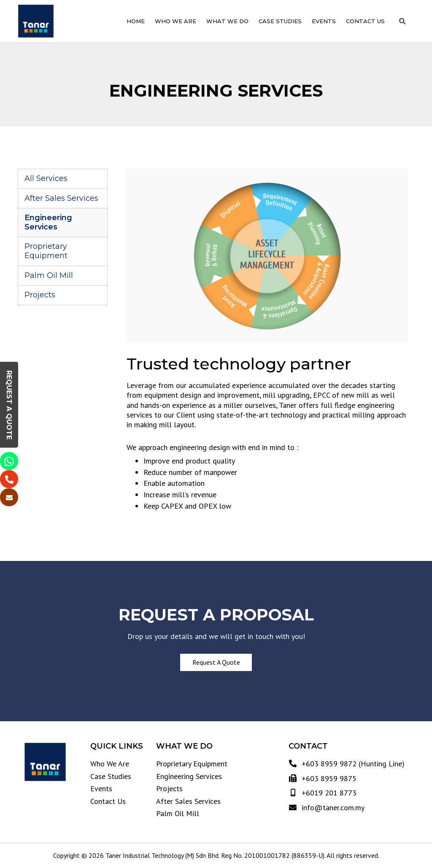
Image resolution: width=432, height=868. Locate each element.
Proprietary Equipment (46, 251)
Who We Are (175, 21)
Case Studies (280, 21)
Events (324, 21)
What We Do (227, 21)
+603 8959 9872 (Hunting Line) (352, 764)
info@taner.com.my (332, 807)
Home (136, 21)
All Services (46, 178)
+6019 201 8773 (328, 793)
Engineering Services (48, 222)
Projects (40, 295)
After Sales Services (61, 198)
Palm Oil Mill (49, 275)
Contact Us (365, 21)
